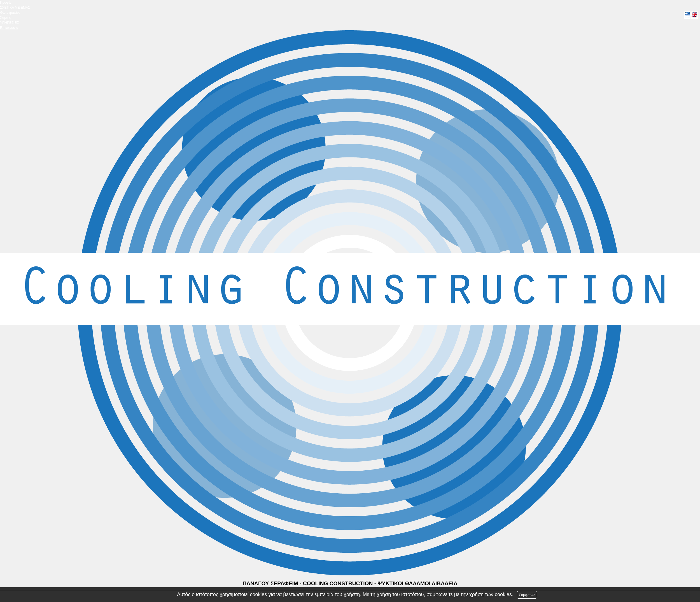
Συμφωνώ (527, 595)
